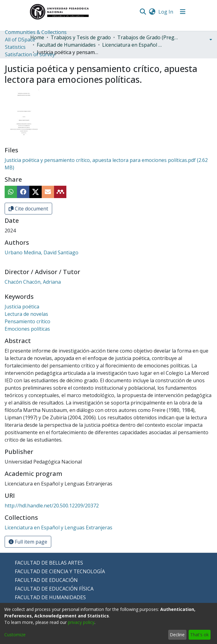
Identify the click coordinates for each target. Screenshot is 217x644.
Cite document (28, 209)
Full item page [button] (28, 542)
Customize (15, 635)
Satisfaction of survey (30, 54)
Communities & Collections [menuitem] (36, 32)
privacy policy (81, 622)
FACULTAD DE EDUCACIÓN (46, 580)
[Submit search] (143, 12)
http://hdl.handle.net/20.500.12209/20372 (52, 506)
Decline (177, 635)
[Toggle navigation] (183, 12)
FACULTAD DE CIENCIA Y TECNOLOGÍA (60, 571)
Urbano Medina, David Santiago (42, 252)
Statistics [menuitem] (15, 47)
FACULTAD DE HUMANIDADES (50, 597)
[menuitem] (152, 12)
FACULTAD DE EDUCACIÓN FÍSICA (54, 589)
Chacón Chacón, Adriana (33, 282)
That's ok (199, 635)
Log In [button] (166, 12)
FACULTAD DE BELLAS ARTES (49, 563)
